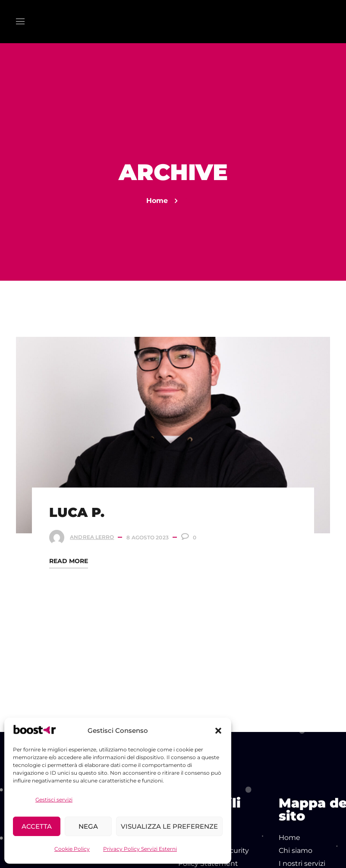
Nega (88, 826)
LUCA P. (78, 511)
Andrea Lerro (93, 536)
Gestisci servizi (54, 800)
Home (157, 201)
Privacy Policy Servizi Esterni (140, 849)
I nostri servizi (302, 863)
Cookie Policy (72, 849)
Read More (70, 560)
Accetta (37, 826)
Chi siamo (296, 851)
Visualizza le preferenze (169, 826)
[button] (218, 731)
